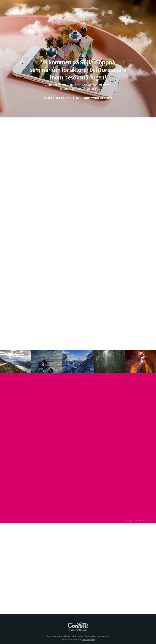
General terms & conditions (58, 636)
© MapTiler (130, 521)
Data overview (103, 636)
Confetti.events (88, 640)
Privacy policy (77, 636)
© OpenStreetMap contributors (144, 521)
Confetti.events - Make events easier (78, 627)
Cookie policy (90, 636)
